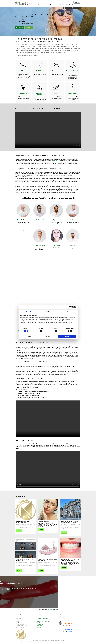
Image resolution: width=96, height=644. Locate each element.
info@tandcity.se (20, 623)
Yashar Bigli (73, 245)
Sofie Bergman (73, 220)
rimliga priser (55, 161)
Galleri (62, 5)
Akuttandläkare (73, 93)
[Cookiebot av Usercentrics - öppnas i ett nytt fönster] (70, 307)
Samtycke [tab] (28, 311)
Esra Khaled (56, 245)
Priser (57, 5)
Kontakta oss (29, 28)
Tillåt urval (48, 336)
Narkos (56, 93)
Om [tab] (68, 311)
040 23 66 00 (77, 8)
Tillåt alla (67, 336)
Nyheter (72, 5)
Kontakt (78, 5)
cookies (27, 642)
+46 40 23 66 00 (20, 624)
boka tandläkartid (35, 165)
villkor (67, 642)
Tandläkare (51, 5)
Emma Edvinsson (40, 245)
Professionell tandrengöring (44, 621)
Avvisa (29, 336)
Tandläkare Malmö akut (43, 619)
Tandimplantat (23, 93)
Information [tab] (48, 311)
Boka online (68, 8)
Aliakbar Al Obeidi (40, 219)
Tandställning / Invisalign (40, 94)
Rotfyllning (40, 626)
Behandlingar (42, 5)
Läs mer (19, 531)
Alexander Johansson (23, 220)
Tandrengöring (56, 71)
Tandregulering (41, 623)
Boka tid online (19, 28)
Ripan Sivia (56, 220)
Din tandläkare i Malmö (43, 617)
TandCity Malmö (66, 622)
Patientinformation (72, 642)
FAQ (67, 5)
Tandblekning (40, 71)
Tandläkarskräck (23, 71)
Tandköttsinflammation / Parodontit (73, 71)
